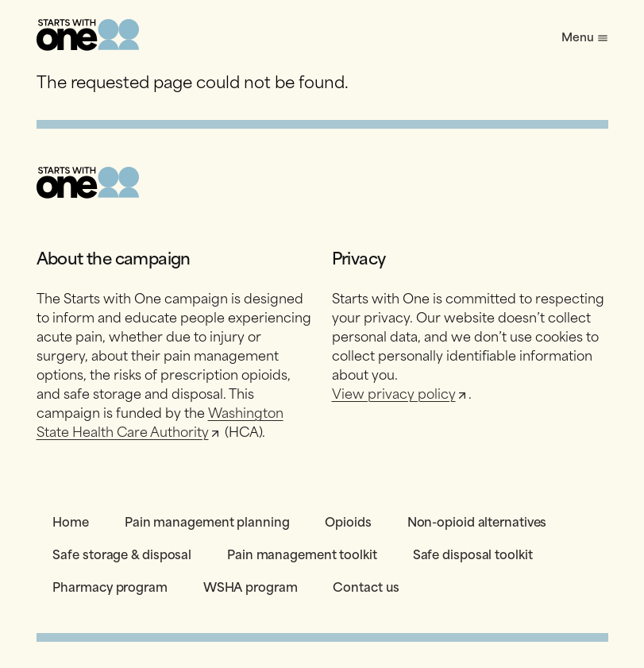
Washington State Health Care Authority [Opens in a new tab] (160, 422)
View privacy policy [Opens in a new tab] (400, 393)
